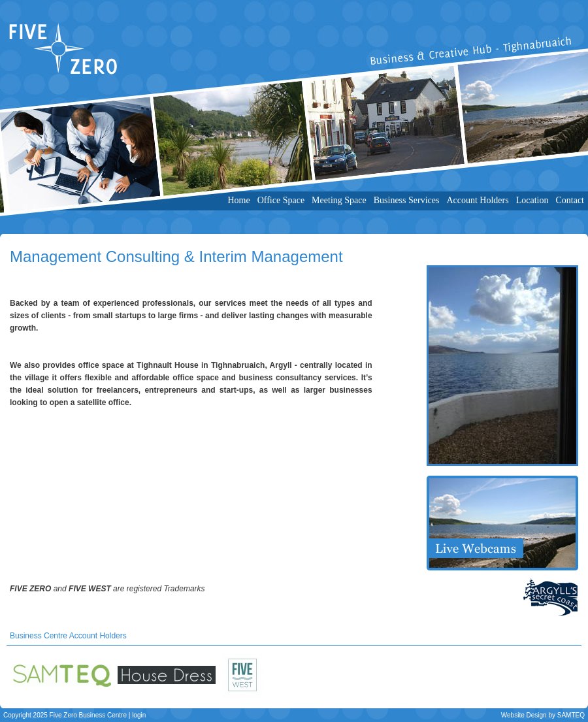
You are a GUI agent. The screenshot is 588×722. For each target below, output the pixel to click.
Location (532, 200)
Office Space (281, 200)
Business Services (407, 200)
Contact (570, 200)
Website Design (524, 715)
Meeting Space (339, 200)
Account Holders (477, 200)
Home (238, 200)
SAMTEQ (571, 715)
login (139, 715)
